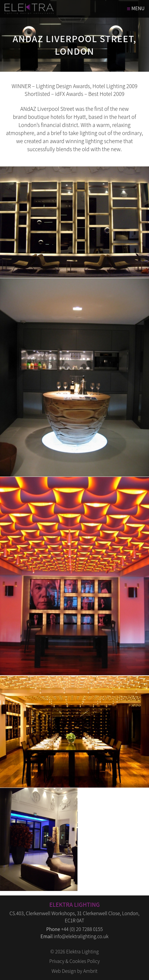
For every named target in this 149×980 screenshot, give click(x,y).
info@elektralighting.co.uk (81, 936)
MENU (136, 9)
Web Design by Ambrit (74, 971)
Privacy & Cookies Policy (75, 961)
